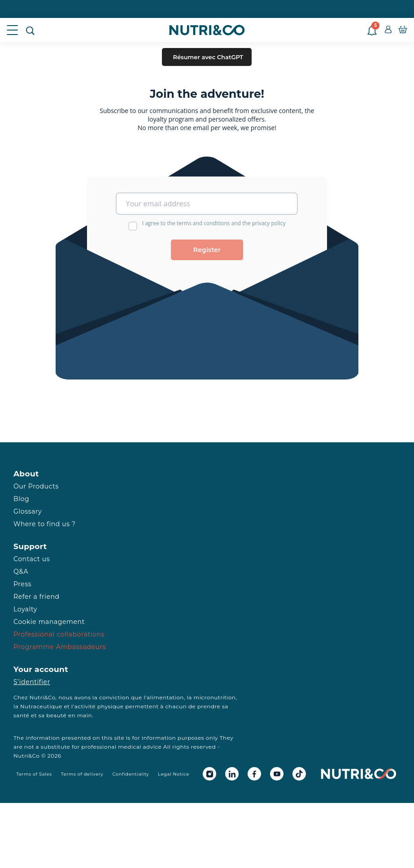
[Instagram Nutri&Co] (209, 774)
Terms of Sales (34, 774)
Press (22, 584)
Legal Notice (174, 774)
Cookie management (49, 622)
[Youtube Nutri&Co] (277, 774)
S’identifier (32, 682)
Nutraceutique (41, 706)
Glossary (28, 511)
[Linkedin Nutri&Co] (232, 774)
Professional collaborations (59, 634)
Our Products (36, 486)
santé (21, 715)
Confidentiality (131, 774)
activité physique (99, 706)
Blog (21, 499)
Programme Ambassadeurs (60, 647)
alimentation (165, 697)
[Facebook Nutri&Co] (254, 774)
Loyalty (25, 609)
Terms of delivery (82, 774)
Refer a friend (37, 597)
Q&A (21, 571)
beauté (56, 715)
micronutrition (214, 697)
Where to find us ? (44, 524)
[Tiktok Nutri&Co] (299, 774)
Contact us (32, 559)
